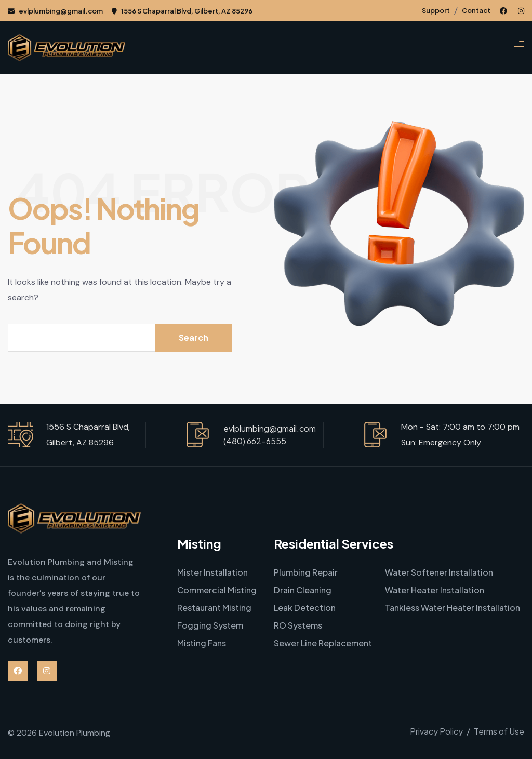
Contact (476, 10)
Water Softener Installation (439, 572)
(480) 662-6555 (255, 441)
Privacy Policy (436, 731)
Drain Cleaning (303, 590)
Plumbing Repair (306, 572)
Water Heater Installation (435, 590)
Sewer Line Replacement (323, 643)
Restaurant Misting (214, 608)
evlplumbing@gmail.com (55, 11)
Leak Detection (305, 608)
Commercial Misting (217, 590)
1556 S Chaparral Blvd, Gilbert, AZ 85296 (182, 11)
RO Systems (298, 625)
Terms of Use (499, 731)
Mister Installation (212, 572)
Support (436, 10)
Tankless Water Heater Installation (453, 608)
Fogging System (210, 625)
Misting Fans (202, 643)
